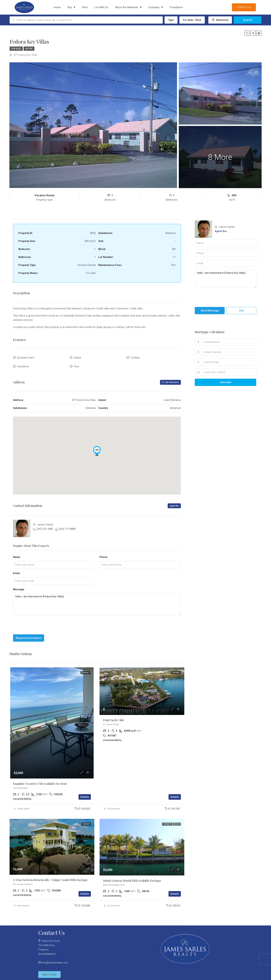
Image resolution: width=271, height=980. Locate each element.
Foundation (176, 7)
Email (16, 571)
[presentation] (39, 623)
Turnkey (135, 357)
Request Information (29, 636)
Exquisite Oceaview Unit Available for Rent (40, 781)
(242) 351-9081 (45, 527)
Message (19, 587)
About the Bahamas (128, 7)
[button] (97, 448)
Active (29, 49)
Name (17, 555)
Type (171, 20)
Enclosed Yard (25, 357)
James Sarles (23, 807)
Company (156, 7)
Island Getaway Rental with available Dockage (132, 878)
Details (85, 795)
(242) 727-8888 (67, 527)
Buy (71, 7)
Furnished (23, 365)
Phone (104, 555)
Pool (76, 365)
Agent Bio (174, 504)
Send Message (210, 311)
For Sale (16, 49)
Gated (77, 357)
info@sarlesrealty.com (55, 960)
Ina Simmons (114, 807)
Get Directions (170, 380)
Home (57, 7)
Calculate (225, 382)
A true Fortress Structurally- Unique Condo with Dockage (50, 878)
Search (248, 20)
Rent (85, 7)
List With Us (101, 7)
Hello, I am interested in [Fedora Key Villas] (97, 602)
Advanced (220, 20)
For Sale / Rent (192, 20)
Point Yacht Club (113, 718)
